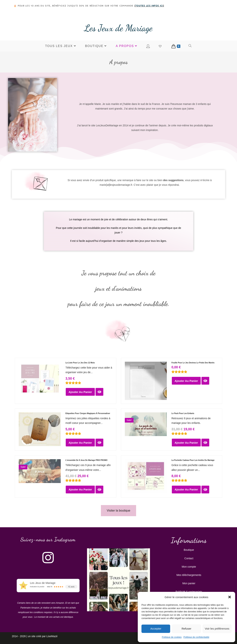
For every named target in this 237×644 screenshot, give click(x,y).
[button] (230, 597)
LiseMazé (52, 636)
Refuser (187, 629)
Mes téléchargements (189, 575)
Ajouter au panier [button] (80, 392)
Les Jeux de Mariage (118, 28)
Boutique (189, 550)
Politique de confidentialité (196, 637)
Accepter (156, 629)
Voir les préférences (217, 629)
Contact (189, 558)
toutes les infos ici (149, 6)
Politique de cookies (172, 637)
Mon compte (189, 567)
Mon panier (189, 583)
